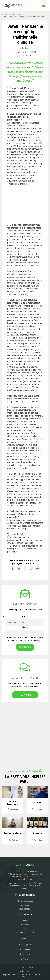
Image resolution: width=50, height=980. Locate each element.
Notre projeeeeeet (25, 901)
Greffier (25, 929)
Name (25, 627)
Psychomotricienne (13, 833)
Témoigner (25, 695)
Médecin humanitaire (12, 803)
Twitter (25, 959)
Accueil (5, 15)
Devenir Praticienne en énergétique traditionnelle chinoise (23, 17)
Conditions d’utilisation (25, 967)
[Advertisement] (25, 204)
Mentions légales (25, 971)
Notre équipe (25, 905)
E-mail (25, 617)
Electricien (38, 803)
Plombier (25, 925)
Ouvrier (25, 921)
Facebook (25, 954)
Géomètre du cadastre (25, 933)
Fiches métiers (15, 15)
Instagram (25, 945)
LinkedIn (25, 949)
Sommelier (38, 833)
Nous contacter (25, 909)
